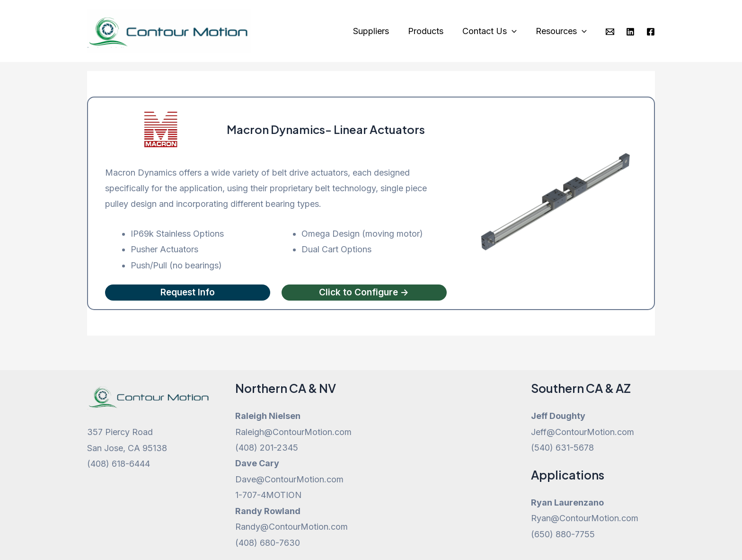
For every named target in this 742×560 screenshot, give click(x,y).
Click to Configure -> (364, 293)
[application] (515, 31)
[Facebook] (651, 32)
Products (430, 31)
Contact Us (492, 31)
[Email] (610, 32)
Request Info (188, 293)
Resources (562, 31)
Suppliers (378, 31)
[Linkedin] (630, 32)
